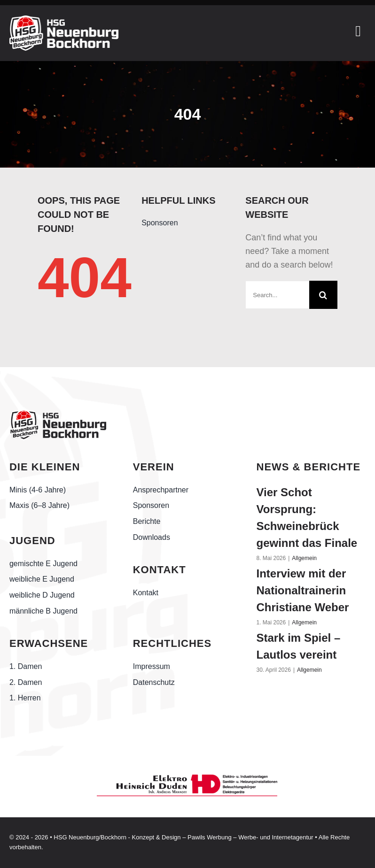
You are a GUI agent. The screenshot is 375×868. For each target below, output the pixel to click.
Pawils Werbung (210, 837)
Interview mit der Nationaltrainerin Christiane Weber (303, 590)
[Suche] (323, 295)
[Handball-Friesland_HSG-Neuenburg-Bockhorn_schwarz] (58, 414)
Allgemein (304, 558)
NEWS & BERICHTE (309, 467)
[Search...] (277, 295)
